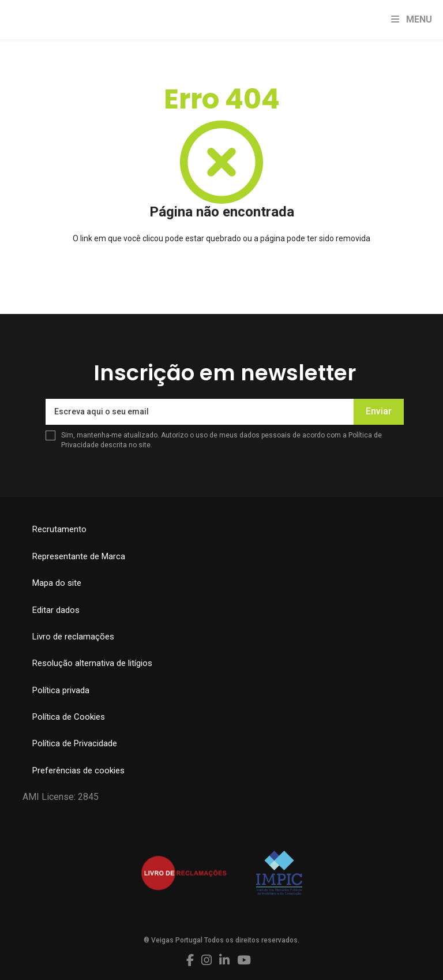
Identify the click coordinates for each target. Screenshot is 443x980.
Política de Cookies (69, 717)
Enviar (379, 411)
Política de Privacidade (75, 743)
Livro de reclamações (73, 637)
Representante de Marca (79, 556)
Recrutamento (59, 529)
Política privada (61, 690)
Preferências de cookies (78, 770)
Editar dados (56, 610)
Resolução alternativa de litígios (92, 663)
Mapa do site (57, 583)
